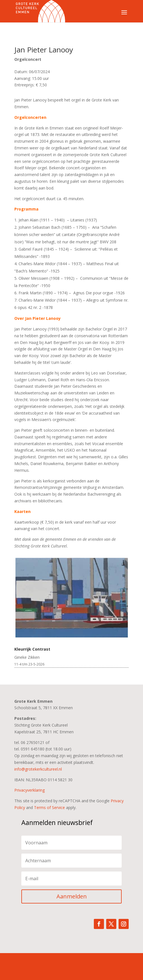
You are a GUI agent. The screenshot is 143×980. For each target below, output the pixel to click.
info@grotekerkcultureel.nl (38, 769)
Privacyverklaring (29, 790)
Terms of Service (49, 807)
